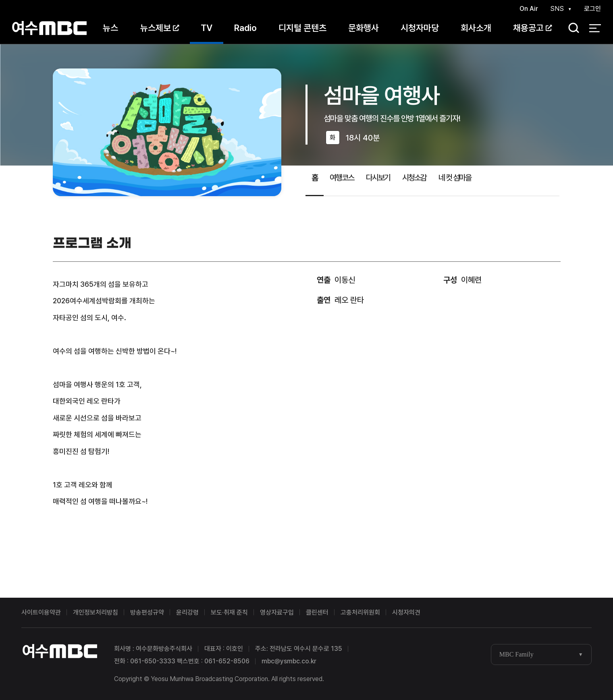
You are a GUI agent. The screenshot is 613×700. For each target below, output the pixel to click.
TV (207, 28)
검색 (571, 28)
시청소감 (414, 178)
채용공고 (532, 28)
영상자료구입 (277, 612)
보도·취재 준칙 (229, 612)
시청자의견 (406, 612)
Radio (245, 28)
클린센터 (317, 612)
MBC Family (516, 654)
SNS (557, 9)
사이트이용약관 (41, 612)
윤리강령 (187, 612)
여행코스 (342, 178)
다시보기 (378, 178)
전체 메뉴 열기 (595, 28)
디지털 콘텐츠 (302, 28)
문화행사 (364, 28)
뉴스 (110, 28)
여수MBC (49, 28)
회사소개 (476, 28)
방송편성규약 (147, 612)
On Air (529, 9)
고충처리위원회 (360, 612)
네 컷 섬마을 (455, 178)
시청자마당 (420, 28)
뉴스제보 (160, 28)
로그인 (592, 9)
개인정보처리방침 (96, 612)
